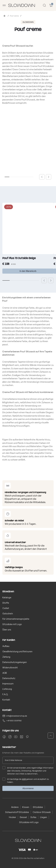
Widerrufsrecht (10, 668)
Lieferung (7, 689)
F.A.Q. (5, 694)
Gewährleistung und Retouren (17, 651)
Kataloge (7, 597)
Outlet (6, 608)
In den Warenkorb (28, 271)
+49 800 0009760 (14, 721)
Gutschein (8, 614)
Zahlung (6, 657)
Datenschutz (9, 678)
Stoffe (6, 603)
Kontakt (6, 700)
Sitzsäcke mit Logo (12, 624)
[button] (42, 177)
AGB (5, 673)
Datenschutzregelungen (15, 662)
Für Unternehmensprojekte (16, 619)
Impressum (8, 684)
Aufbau (6, 646)
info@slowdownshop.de (17, 716)
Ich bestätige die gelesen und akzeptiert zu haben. (26, 780)
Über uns (7, 630)
